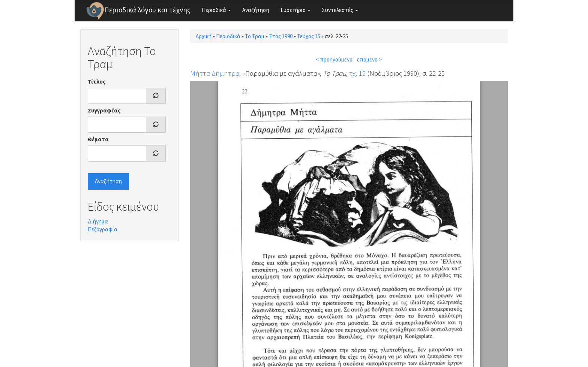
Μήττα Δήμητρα (215, 73)
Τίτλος (97, 82)
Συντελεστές (340, 10)
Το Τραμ (255, 36)
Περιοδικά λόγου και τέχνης (147, 10)
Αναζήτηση (256, 10)
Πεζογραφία (103, 229)
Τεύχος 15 (309, 36)
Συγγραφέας (104, 110)
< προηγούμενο (334, 59)
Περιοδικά (216, 10)
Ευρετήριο (295, 10)
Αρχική (204, 36)
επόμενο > (369, 59)
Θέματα (98, 139)
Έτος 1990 (281, 36)
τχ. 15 (357, 73)
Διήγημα (98, 221)
